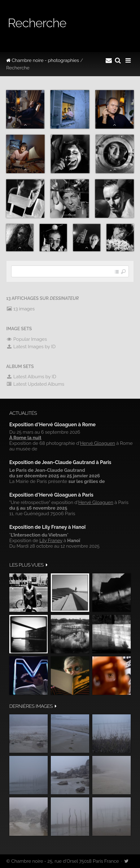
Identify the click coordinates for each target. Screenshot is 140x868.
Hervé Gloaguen (97, 443)
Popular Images (26, 339)
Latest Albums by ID (31, 377)
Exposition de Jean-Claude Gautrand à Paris (60, 462)
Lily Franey (51, 541)
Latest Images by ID (31, 347)
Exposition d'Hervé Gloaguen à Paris (51, 495)
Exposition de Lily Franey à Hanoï (47, 527)
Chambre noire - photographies (43, 60)
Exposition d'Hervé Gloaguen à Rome (52, 425)
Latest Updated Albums (35, 384)
